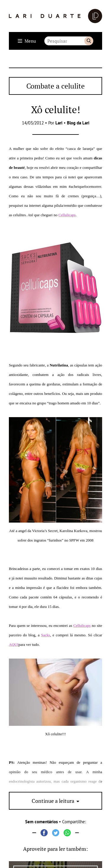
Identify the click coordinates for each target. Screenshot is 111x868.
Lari (59, 123)
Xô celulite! (56, 109)
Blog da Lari (78, 123)
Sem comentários (41, 822)
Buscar (89, 41)
